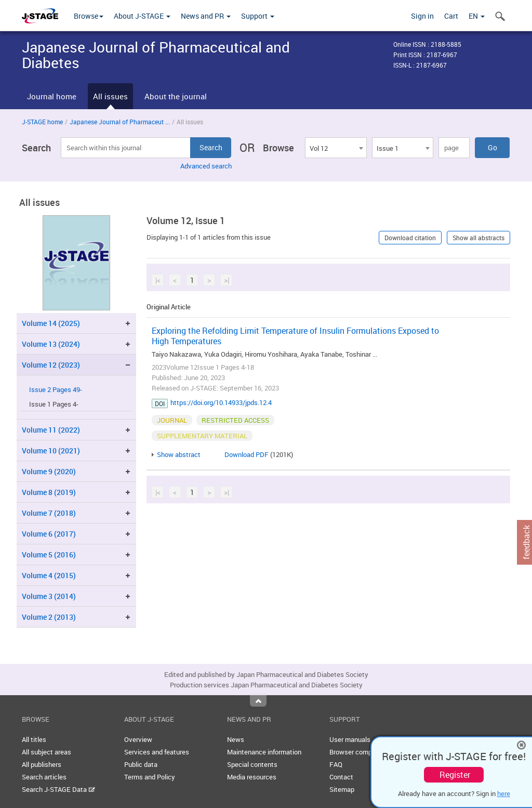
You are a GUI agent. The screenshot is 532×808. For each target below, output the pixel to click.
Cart (451, 16)
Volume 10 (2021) (51, 451)
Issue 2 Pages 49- (56, 390)
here (504, 793)
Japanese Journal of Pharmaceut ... (120, 122)
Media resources (252, 777)
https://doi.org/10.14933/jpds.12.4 (221, 402)
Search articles (44, 777)
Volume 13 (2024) (51, 344)
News (236, 739)
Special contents (252, 764)
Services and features (157, 752)
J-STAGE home (42, 122)
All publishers (42, 764)
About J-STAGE (142, 16)
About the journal (176, 96)
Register (455, 775)
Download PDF (247, 454)
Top (258, 701)
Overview (138, 739)
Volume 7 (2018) (49, 513)
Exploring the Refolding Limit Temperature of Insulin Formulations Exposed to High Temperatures (295, 336)
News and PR (206, 16)
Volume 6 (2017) (49, 534)
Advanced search (206, 166)
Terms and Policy (150, 777)
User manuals (350, 739)
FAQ (336, 764)
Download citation (410, 238)
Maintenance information (264, 752)
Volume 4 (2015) (49, 575)
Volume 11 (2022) (51, 430)
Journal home (52, 96)
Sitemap (342, 789)
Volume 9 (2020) (49, 471)
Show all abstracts (478, 238)
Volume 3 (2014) (49, 596)
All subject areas (46, 752)
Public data (141, 764)
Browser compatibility (362, 752)
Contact (341, 777)
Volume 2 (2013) (49, 617)
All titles (34, 739)
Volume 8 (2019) (49, 492)
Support (258, 16)
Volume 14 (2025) (51, 323)
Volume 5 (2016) (49, 555)
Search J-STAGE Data (58, 789)
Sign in (422, 16)
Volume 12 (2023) (51, 365)
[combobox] (336, 148)
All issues (110, 96)
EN (477, 16)
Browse (89, 16)
